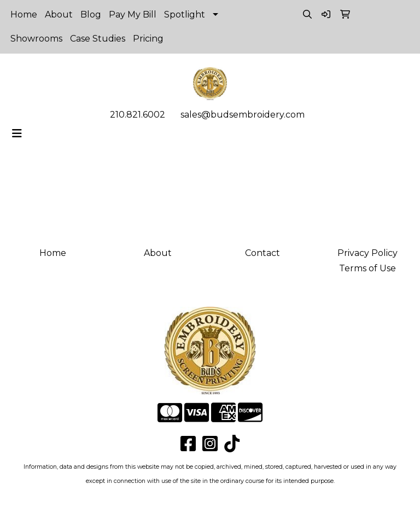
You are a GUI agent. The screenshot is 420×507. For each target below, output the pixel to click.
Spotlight (185, 14)
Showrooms (36, 39)
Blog (91, 14)
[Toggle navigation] (17, 133)
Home (24, 14)
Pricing (148, 39)
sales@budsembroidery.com (243, 115)
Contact (262, 253)
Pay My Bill (133, 14)
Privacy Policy (367, 253)
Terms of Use (367, 268)
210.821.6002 (138, 115)
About (59, 14)
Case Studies (98, 39)
